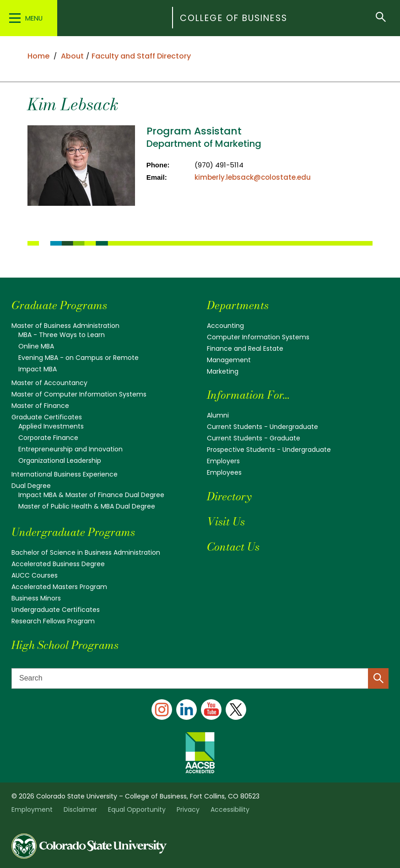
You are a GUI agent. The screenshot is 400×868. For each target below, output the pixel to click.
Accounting (225, 326)
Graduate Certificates (47, 417)
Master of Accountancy (49, 383)
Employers (223, 461)
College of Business (234, 18)
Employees (224, 472)
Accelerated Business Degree (58, 564)
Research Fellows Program (53, 621)
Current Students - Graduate (254, 438)
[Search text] (200, 678)
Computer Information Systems (258, 337)
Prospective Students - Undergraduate (269, 450)
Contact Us (233, 547)
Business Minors (36, 598)
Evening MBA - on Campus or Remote (78, 358)
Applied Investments (51, 426)
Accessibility (230, 809)
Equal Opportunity (137, 809)
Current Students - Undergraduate (262, 427)
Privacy (188, 809)
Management (229, 360)
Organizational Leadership (60, 461)
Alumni (218, 415)
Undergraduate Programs (73, 532)
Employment (32, 809)
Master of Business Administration (65, 326)
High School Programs (65, 645)
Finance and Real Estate (245, 348)
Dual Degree (31, 486)
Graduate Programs (59, 305)
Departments (238, 305)
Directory (229, 496)
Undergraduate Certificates (56, 610)
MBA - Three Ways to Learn (62, 335)
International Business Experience (65, 474)
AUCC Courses (35, 575)
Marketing (223, 371)
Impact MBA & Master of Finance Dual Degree (91, 495)
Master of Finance (40, 406)
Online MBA (36, 346)
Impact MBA (38, 369)
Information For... (248, 395)
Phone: (158, 165)
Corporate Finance (48, 438)
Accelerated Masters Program (59, 587)
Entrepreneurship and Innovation (70, 449)
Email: (157, 177)
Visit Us (226, 522)
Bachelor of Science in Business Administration (86, 552)
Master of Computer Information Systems (79, 394)
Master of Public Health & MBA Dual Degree (87, 506)
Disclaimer (80, 809)
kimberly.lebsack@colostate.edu (253, 177)
